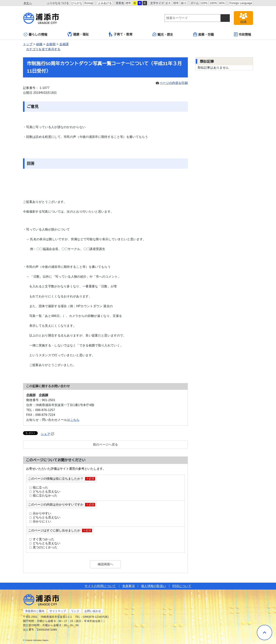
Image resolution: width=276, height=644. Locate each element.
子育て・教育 (121, 34)
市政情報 (243, 34)
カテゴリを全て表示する (43, 49)
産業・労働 (204, 34)
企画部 (51, 44)
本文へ (28, 3)
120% (204, 3)
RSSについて (182, 586)
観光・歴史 (163, 34)
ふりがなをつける (58, 3)
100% (213, 3)
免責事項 (129, 586)
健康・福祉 (78, 34)
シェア (47, 434)
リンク (75, 611)
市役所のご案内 (35, 611)
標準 (128, 3)
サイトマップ (58, 611)
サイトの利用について (100, 586)
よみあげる (105, 3)
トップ (28, 44)
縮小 (184, 3)
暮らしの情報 (36, 34)
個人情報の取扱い (154, 586)
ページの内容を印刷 (172, 83)
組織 (39, 44)
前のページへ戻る (106, 445)
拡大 (168, 3)
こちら (75, 420)
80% (222, 3)
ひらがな (77, 3)
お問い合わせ (93, 611)
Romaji (89, 3)
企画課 (64, 44)
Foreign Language (241, 3)
